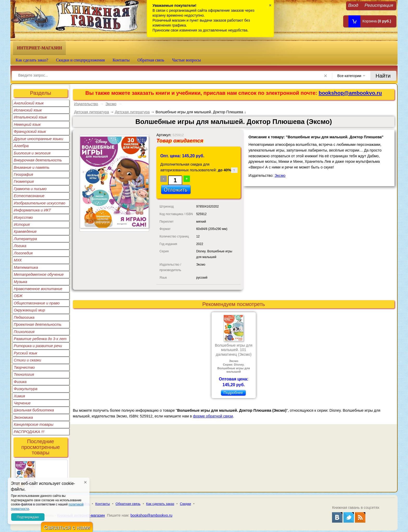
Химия (19, 396)
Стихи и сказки (27, 360)
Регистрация (379, 5)
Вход (353, 5)
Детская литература (92, 112)
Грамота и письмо (30, 189)
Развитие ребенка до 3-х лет (40, 339)
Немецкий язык (27, 124)
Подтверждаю (28, 517)
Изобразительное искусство (40, 203)
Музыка (21, 282)
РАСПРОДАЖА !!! (29, 432)
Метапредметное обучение (39, 274)
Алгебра (21, 146)
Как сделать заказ (160, 504)
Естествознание (29, 196)
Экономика (23, 417)
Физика (20, 382)
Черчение (22, 403)
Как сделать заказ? (32, 60)
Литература (25, 239)
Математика (26, 267)
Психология (24, 332)
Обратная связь (151, 60)
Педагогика (24, 317)
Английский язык (29, 103)
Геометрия (24, 181)
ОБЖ (18, 296)
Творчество (24, 367)
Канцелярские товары (34, 424)
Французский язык (30, 132)
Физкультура (26, 389)
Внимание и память (32, 167)
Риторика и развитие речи (38, 346)
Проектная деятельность (38, 324)
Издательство (86, 104)
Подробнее (233, 393)
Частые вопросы (186, 60)
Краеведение (25, 231)
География (23, 174)
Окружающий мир (29, 310)
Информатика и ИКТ (32, 210)
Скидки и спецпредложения (80, 60)
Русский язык (25, 353)
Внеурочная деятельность (38, 160)
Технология (24, 374)
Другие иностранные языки (39, 139)
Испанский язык (28, 110)
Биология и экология (32, 153)
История (22, 224)
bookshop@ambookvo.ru (350, 93)
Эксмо (111, 104)
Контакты (121, 60)
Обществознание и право (37, 303)
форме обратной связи (213, 416)
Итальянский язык (30, 117)
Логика (20, 246)
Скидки (185, 504)
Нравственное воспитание (38, 289)
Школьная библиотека (34, 410)
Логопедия (23, 253)
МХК (18, 260)
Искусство (23, 217)
